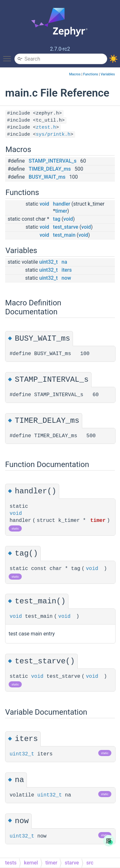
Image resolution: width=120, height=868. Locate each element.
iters (67, 270)
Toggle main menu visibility (9, 56)
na (64, 262)
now (66, 278)
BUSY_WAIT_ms (47, 177)
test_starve (66, 227)
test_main (64, 235)
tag (57, 219)
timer (61, 211)
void (44, 204)
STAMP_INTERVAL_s (53, 161)
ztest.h (46, 128)
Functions (91, 74)
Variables (108, 74)
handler (62, 204)
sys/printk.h (53, 135)
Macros (75, 74)
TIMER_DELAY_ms (50, 169)
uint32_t (48, 262)
